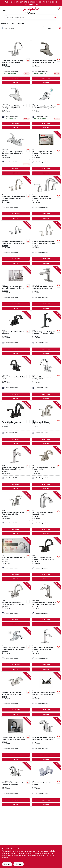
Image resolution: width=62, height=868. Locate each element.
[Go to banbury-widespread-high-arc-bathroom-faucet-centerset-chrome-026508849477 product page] (16, 288)
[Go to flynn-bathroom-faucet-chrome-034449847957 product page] (16, 559)
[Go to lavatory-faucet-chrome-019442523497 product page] (46, 784)
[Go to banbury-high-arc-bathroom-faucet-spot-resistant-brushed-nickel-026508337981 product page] (16, 604)
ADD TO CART (16, 78)
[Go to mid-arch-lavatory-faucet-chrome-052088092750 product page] (46, 379)
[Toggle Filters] (60, 28)
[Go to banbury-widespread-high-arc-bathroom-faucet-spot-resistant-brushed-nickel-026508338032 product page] (46, 243)
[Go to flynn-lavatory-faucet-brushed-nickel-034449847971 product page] (46, 469)
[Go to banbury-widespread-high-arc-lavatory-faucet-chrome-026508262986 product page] (16, 243)
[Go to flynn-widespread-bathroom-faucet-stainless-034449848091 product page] (46, 153)
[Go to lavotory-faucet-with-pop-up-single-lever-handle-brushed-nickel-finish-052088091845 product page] (46, 288)
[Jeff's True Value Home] (31, 9)
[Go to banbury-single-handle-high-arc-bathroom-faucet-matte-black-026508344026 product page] (46, 334)
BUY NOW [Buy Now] (16, 82)
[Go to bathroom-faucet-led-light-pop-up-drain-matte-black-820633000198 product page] (16, 739)
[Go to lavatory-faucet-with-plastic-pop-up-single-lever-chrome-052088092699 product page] (16, 108)
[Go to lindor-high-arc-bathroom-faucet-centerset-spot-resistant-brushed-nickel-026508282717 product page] (46, 424)
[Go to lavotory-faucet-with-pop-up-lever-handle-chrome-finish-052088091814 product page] (46, 739)
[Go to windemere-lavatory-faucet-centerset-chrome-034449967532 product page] (16, 62)
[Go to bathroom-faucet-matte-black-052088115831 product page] (16, 379)
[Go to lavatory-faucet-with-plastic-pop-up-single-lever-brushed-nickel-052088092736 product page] (46, 604)
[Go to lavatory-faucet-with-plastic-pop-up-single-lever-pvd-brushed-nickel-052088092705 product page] (46, 62)
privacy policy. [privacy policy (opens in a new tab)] (7, 855)
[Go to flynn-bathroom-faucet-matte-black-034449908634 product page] (16, 334)
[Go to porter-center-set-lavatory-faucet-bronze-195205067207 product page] (16, 424)
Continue (7, 864)
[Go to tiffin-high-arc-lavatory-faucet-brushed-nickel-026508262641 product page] (16, 514)
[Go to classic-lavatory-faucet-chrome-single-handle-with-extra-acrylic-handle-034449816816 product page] (16, 649)
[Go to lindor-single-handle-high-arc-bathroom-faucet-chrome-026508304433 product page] (16, 469)
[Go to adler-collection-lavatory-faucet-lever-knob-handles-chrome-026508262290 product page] (46, 108)
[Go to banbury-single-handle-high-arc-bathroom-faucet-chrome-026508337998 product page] (46, 649)
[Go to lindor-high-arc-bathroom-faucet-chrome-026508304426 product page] (46, 198)
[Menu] (4, 10)
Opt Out (18, 864)
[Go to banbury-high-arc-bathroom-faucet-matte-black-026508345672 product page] (46, 559)
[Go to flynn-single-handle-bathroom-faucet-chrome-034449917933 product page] (46, 514)
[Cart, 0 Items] (58, 9)
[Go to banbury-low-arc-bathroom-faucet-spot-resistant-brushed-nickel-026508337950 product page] (16, 694)
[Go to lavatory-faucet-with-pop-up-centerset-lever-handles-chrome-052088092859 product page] (16, 153)
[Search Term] (31, 17)
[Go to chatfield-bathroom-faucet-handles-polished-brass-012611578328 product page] (16, 784)
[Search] (55, 17)
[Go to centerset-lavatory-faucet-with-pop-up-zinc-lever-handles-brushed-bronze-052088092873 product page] (46, 694)
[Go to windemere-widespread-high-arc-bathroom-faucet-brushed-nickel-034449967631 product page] (16, 198)
